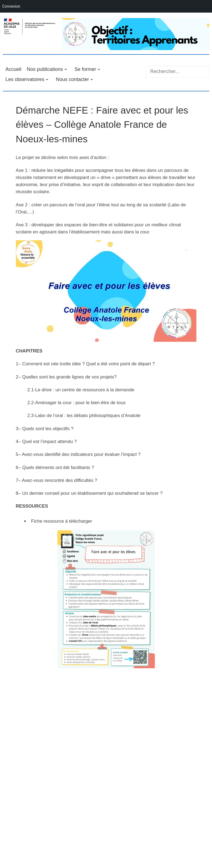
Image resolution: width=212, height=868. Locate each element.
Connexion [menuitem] (11, 6)
